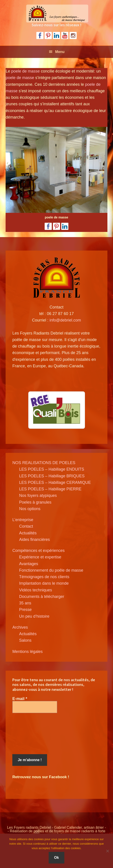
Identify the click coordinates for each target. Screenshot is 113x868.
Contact (26, 526)
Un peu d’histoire (34, 616)
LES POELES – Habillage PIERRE (50, 489)
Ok (56, 858)
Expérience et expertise (40, 557)
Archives (20, 627)
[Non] (107, 851)
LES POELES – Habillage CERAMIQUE (55, 482)
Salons (25, 640)
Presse (25, 610)
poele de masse (25, 71)
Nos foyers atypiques (38, 496)
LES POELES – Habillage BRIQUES (52, 476)
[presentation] (31, 734)
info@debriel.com (65, 320)
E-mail (20, 699)
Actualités (28, 533)
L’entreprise (23, 520)
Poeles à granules (35, 502)
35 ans (25, 603)
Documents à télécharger (42, 597)
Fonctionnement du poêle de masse (51, 570)
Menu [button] (60, 52)
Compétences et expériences (38, 551)
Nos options (30, 509)
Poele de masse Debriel (56, 13)
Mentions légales (27, 652)
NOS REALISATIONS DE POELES (44, 463)
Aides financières (34, 540)
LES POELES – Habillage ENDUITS (52, 469)
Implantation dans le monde (44, 583)
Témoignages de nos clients (44, 577)
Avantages (29, 564)
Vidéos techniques (36, 590)
